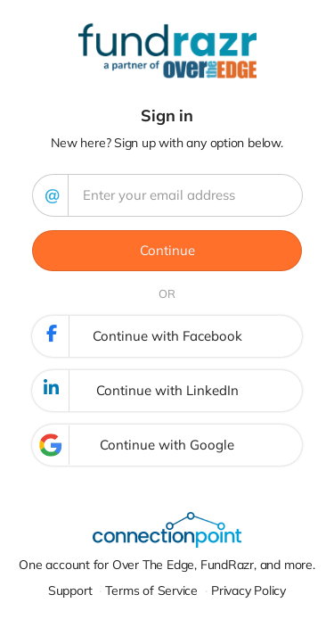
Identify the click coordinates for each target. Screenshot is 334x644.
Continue (167, 250)
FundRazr (227, 565)
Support (70, 590)
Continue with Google (134, 445)
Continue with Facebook (138, 336)
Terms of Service (151, 590)
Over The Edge (153, 565)
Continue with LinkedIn (136, 391)
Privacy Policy (248, 590)
